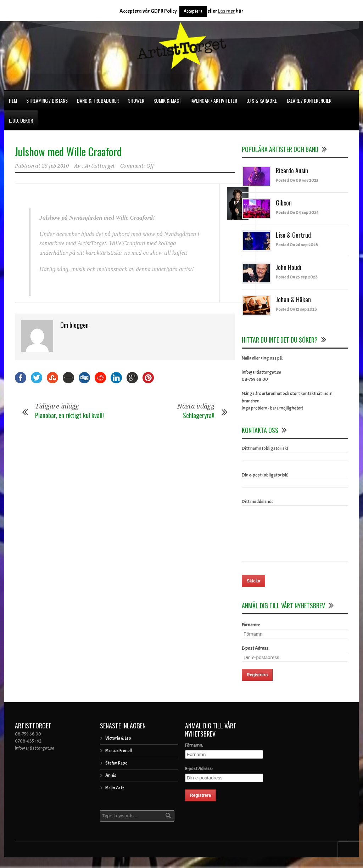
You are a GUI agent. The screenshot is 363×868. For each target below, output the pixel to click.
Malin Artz (115, 799)
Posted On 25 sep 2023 (297, 277)
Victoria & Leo (118, 749)
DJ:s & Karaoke (262, 100)
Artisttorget (100, 166)
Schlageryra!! (199, 415)
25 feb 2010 (55, 166)
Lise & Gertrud (293, 235)
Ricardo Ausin (292, 170)
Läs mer (227, 11)
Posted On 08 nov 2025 (297, 180)
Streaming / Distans (47, 100)
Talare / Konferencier (309, 100)
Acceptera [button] (193, 11)
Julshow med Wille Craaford (68, 151)
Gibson (284, 203)
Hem (13, 100)
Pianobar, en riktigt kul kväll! (69, 415)
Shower (136, 100)
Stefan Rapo (116, 774)
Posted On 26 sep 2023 (297, 245)
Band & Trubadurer (98, 100)
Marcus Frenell (119, 761)
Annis (111, 786)
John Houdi (289, 267)
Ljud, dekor (21, 120)
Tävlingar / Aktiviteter (213, 100)
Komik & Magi (167, 100)
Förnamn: (251, 636)
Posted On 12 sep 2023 (296, 309)
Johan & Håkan (293, 299)
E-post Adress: (256, 659)
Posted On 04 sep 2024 (297, 213)
